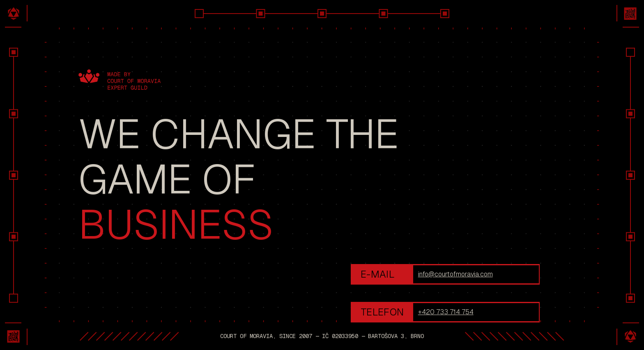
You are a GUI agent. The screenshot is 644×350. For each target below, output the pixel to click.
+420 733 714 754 (446, 312)
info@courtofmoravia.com (455, 274)
